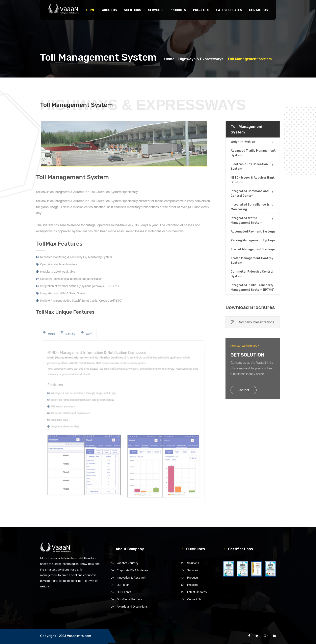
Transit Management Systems (266, 249)
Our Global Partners (130, 599)
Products (178, 10)
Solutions (133, 10)
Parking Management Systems (266, 240)
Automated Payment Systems (266, 232)
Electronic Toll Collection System (262, 166)
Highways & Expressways (201, 59)
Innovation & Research (131, 578)
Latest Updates (229, 10)
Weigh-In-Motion (256, 142)
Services (155, 10)
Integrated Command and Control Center (263, 193)
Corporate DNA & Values (133, 570)
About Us (109, 10)
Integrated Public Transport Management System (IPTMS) (265, 287)
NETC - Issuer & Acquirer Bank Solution (266, 180)
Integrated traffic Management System (267, 220)
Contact (257, 390)
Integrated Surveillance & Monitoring (263, 207)
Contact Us (258, 10)
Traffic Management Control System (265, 260)
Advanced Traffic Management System (266, 153)
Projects (201, 10)
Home (91, 10)
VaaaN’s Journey (128, 563)
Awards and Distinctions (132, 607)
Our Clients (124, 592)
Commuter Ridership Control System (265, 274)
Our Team (123, 585)
